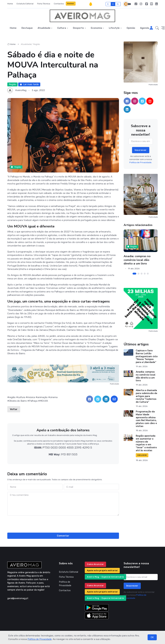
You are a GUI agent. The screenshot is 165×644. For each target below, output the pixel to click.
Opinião (131, 28)
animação (42, 397)
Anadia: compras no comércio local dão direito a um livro (137, 260)
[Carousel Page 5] (148, 274)
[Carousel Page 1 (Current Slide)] (134, 274)
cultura (22, 397)
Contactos (59, 4)
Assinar (71, 3)
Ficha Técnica (44, 4)
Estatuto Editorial (25, 4)
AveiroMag (21, 90)
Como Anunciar (95, 564)
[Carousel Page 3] (142, 274)
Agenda (145, 28)
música (31, 397)
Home (10, 4)
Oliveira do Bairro (18, 401)
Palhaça (33, 401)
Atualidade (44, 28)
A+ (118, 4)
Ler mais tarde (29, 84)
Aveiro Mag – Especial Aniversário (105, 577)
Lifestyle (114, 28)
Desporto (78, 28)
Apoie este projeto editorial (102, 570)
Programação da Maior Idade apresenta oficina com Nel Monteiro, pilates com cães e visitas (146, 419)
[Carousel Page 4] (145, 274)
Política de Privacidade (40, 639)
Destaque (27, 28)
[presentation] (63, 524)
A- (108, 4)
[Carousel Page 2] (138, 274)
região (12, 397)
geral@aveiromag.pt (18, 598)
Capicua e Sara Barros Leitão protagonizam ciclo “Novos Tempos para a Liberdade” (147, 356)
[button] (157, 28)
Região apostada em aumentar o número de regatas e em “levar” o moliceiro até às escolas (146, 443)
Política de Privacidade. (141, 162)
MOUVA (44, 401)
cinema (54, 397)
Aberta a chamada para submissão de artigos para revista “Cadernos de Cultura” (146, 396)
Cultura (62, 28)
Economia (96, 28)
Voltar (14, 409)
